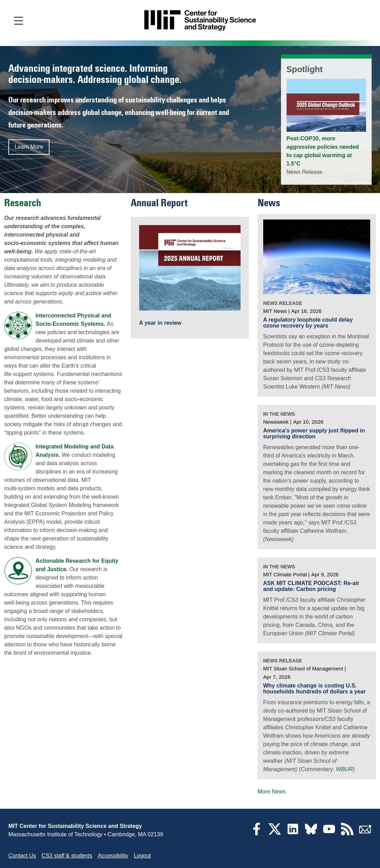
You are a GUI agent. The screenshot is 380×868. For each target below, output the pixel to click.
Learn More (29, 147)
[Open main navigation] (18, 20)
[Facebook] (257, 833)
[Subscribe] (365, 833)
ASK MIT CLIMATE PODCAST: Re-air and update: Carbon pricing (311, 586)
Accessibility (113, 856)
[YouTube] (329, 833)
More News (272, 792)
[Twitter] (275, 833)
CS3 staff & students (67, 856)
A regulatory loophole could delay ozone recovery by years (308, 323)
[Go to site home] (200, 20)
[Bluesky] (311, 833)
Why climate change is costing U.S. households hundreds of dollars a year (314, 689)
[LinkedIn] (293, 833)
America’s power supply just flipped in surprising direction (314, 434)
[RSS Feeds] (347, 833)
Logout (142, 856)
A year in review (160, 323)
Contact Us (22, 856)
